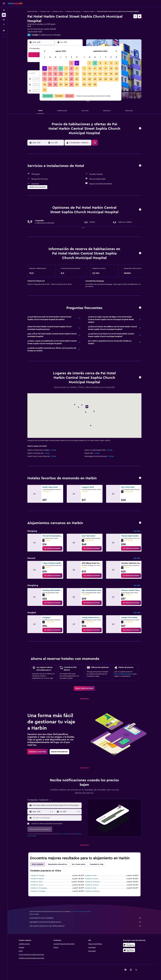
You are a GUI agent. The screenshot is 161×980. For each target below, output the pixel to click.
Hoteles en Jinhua (37, 885)
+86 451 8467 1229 (35, 32)
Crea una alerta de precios (123, 674)
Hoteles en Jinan (91, 888)
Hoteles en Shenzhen (92, 882)
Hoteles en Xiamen (37, 879)
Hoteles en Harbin (89, 11)
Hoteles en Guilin (37, 882)
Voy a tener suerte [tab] (78, 864)
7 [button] (66, 68)
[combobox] (57, 805)
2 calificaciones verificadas (50, 35)
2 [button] (77, 63)
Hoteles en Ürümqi (92, 885)
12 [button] (55, 74)
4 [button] (50, 68)
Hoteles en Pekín (91, 876)
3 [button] (45, 68)
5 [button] (55, 68)
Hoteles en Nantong (92, 891)
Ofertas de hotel (32, 11)
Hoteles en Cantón (92, 879)
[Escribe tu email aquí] (57, 818)
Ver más (137, 531)
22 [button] (71, 79)
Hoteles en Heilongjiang (73, 11)
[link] (52, 548)
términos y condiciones (64, 834)
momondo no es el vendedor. (86, 918)
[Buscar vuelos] (4, 10)
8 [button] (71, 68)
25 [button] (50, 84)
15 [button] (71, 74)
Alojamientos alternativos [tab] (57, 864)
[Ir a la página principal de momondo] (15, 3)
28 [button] (66, 84)
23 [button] (77, 79)
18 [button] (50, 79)
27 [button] (61, 84)
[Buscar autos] (4, 20)
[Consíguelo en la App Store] (129, 950)
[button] (4, 3)
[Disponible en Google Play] (129, 945)
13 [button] (61, 74)
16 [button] (77, 74)
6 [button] (61, 68)
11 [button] (50, 74)
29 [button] (71, 84)
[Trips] (4, 31)
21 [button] (66, 79)
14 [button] (66, 74)
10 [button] (45, 74)
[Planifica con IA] (4, 24)
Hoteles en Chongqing (39, 888)
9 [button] (77, 68)
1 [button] (71, 63)
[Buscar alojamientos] (4, 15)
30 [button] (77, 84)
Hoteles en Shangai (37, 876)
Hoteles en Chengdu (38, 891)
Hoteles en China (58, 11)
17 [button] (45, 79)
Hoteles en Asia (45, 11)
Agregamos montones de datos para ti (86, 922)
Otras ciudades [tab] (38, 864)
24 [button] (45, 84)
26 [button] (55, 84)
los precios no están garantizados (81, 911)
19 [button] (55, 79)
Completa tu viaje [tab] (97, 864)
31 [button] (45, 90)
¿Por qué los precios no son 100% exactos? (86, 926)
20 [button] (61, 79)
